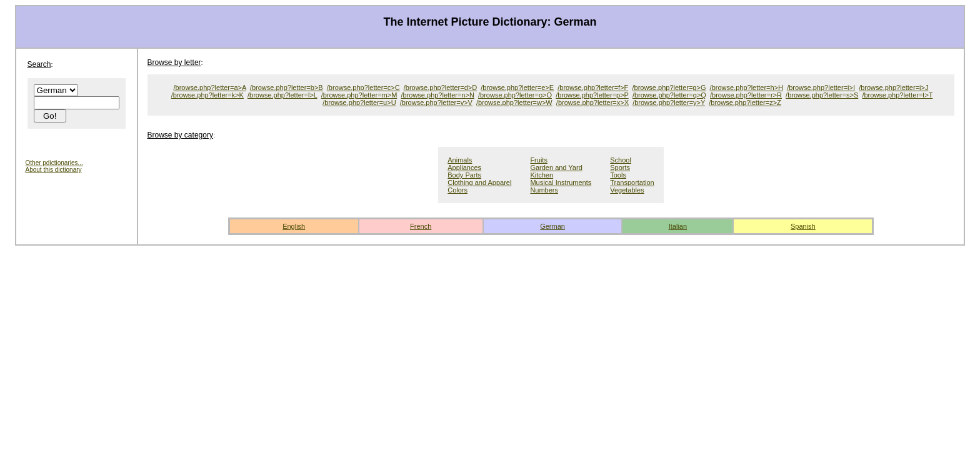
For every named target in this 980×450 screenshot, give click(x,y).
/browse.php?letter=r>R (746, 95)
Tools (618, 175)
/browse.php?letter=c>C (363, 87)
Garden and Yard (556, 167)
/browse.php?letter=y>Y (669, 102)
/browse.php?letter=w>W (514, 102)
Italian (678, 226)
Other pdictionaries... (54, 163)
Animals (460, 160)
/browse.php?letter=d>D (440, 87)
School (621, 160)
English (294, 226)
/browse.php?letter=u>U (359, 102)
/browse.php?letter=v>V (436, 102)
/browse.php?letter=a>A (210, 87)
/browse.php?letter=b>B (287, 87)
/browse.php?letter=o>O (515, 95)
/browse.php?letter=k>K (207, 95)
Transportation (632, 182)
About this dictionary (54, 170)
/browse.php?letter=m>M (359, 95)
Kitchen (542, 175)
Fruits (539, 160)
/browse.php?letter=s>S (822, 95)
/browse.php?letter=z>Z (745, 102)
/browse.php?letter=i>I (821, 87)
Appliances (464, 167)
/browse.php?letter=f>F (593, 87)
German (552, 226)
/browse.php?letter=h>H (747, 87)
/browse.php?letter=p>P (592, 95)
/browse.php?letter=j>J (893, 87)
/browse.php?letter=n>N (437, 95)
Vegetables (627, 190)
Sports (620, 167)
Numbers (544, 190)
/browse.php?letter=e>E (517, 87)
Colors (457, 190)
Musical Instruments (561, 182)
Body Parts (464, 175)
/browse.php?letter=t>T (897, 95)
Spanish (803, 226)
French (421, 226)
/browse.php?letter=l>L (282, 95)
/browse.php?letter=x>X (592, 102)
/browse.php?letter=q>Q (669, 95)
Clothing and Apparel (479, 182)
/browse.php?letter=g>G (669, 87)
